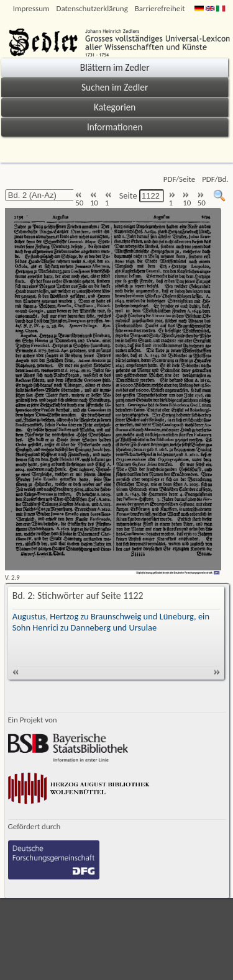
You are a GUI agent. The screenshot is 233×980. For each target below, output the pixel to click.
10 (94, 200)
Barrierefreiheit (160, 8)
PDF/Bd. (215, 179)
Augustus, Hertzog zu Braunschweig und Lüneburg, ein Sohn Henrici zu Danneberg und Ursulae (111, 622)
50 (79, 200)
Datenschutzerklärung (92, 8)
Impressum (31, 8)
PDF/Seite (179, 179)
